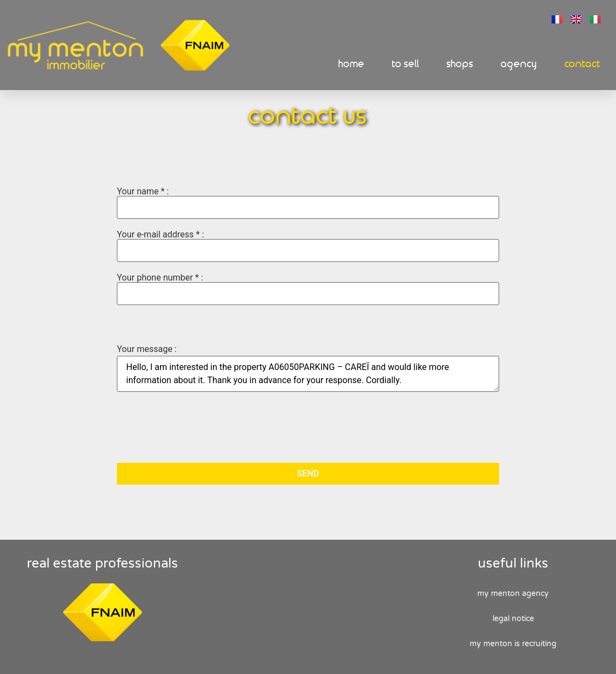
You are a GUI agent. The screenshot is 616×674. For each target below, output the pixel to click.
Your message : (147, 349)
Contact (583, 64)
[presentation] (200, 428)
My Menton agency (513, 594)
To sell (406, 64)
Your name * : (308, 203)
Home (352, 64)
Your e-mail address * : (308, 246)
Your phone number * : (308, 289)
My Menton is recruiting (513, 644)
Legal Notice (513, 619)
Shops (460, 64)
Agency (519, 64)
